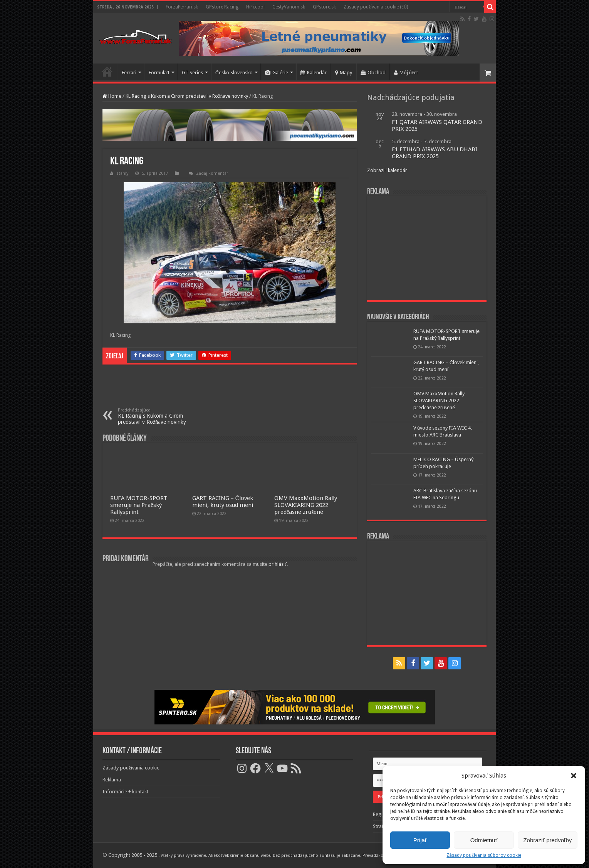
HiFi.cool (255, 7)
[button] (574, 776)
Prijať (420, 840)
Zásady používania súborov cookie (484, 855)
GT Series (192, 73)
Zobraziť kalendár (387, 170)
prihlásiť (278, 564)
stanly (122, 173)
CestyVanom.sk (289, 7)
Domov (107, 72)
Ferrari (129, 73)
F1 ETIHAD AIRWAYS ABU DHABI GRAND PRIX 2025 (435, 153)
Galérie (277, 73)
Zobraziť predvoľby (547, 840)
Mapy (344, 73)
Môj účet (406, 73)
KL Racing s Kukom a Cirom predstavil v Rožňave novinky (187, 96)
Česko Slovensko (234, 73)
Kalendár (314, 73)
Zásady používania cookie (131, 768)
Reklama (112, 780)
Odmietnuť (484, 840)
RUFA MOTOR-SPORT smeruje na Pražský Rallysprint (139, 505)
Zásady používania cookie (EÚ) (376, 7)
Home (112, 96)
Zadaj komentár (212, 173)
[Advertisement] (427, 248)
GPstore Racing (222, 7)
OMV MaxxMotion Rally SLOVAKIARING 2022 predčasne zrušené (306, 505)
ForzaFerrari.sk (182, 7)
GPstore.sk (324, 7)
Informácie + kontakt (125, 792)
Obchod (373, 73)
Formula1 (159, 73)
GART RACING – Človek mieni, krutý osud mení (223, 502)
